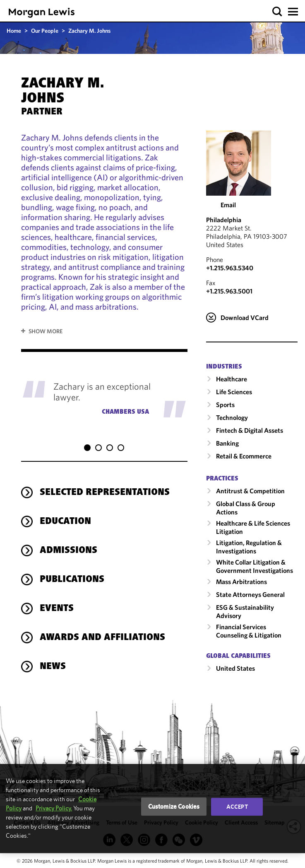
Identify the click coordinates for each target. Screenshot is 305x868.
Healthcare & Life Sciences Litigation (253, 527)
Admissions (68, 543)
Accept (237, 807)
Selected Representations (105, 485)
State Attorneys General (250, 594)
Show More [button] (46, 331)
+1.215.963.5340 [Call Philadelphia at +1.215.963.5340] (230, 268)
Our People (45, 31)
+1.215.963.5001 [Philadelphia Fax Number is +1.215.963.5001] (229, 291)
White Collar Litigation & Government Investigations (255, 566)
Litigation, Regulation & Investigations (249, 547)
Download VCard (245, 318)
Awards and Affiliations (102, 630)
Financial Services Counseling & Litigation (249, 631)
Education (65, 514)
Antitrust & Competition (250, 491)
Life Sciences (234, 392)
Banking (227, 443)
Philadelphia (224, 220)
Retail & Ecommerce (244, 456)
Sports (225, 405)
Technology (232, 417)
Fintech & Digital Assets (250, 430)
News (53, 659)
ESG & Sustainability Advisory (245, 611)
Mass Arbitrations (241, 582)
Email (228, 205)
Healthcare (232, 379)
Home (14, 31)
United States (235, 668)
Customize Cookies (174, 806)
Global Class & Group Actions (246, 508)
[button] (277, 12)
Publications (72, 572)
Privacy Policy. (54, 808)
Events (57, 601)
